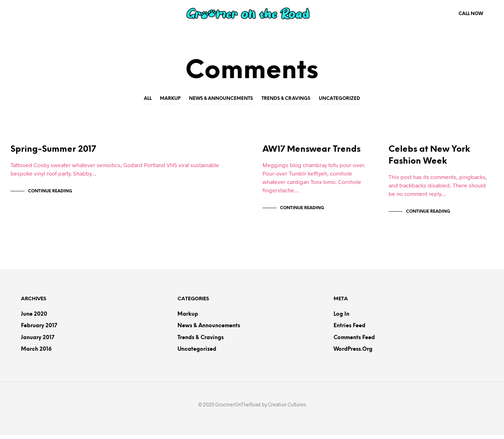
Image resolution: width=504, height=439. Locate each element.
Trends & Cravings (286, 99)
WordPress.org (353, 354)
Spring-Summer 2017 (53, 154)
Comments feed (354, 342)
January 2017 (38, 342)
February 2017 (39, 330)
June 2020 (34, 318)
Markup (170, 99)
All (148, 99)
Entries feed (349, 330)
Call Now (471, 14)
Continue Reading (50, 196)
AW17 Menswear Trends (311, 154)
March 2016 (36, 354)
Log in (341, 318)
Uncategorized (339, 99)
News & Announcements (221, 99)
